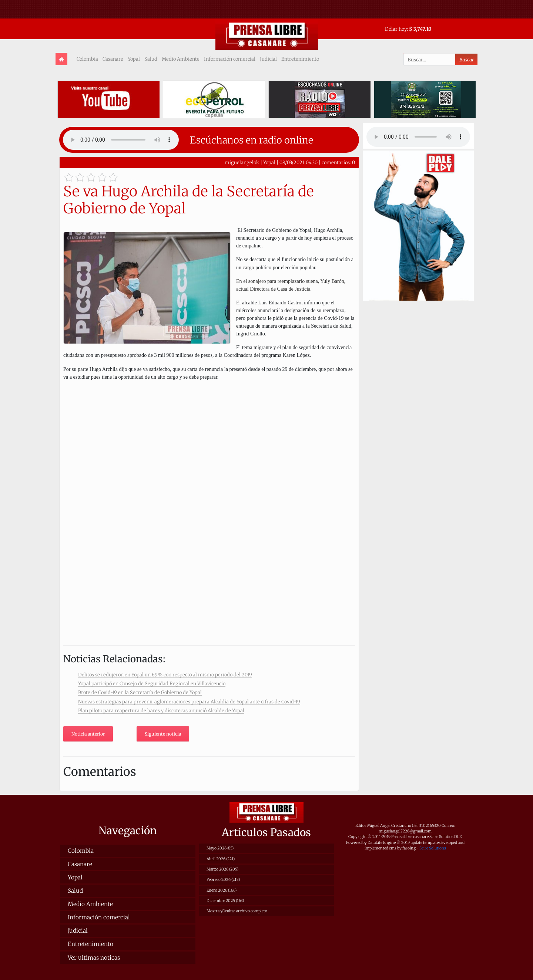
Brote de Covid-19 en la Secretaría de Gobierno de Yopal (140, 692)
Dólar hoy (396, 29)
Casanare (113, 59)
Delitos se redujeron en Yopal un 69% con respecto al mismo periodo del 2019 (165, 675)
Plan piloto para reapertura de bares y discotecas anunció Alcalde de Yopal (161, 710)
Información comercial (230, 59)
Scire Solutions (433, 848)
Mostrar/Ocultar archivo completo (237, 911)
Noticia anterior (88, 734)
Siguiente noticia (163, 734)
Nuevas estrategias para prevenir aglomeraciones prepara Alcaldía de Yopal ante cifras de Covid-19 (189, 702)
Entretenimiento (300, 59)
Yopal (134, 59)
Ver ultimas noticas (94, 958)
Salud (151, 59)
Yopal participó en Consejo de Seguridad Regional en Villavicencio (152, 683)
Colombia (87, 59)
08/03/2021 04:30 (299, 162)
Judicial (268, 59)
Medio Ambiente (181, 59)
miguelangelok (242, 162)
